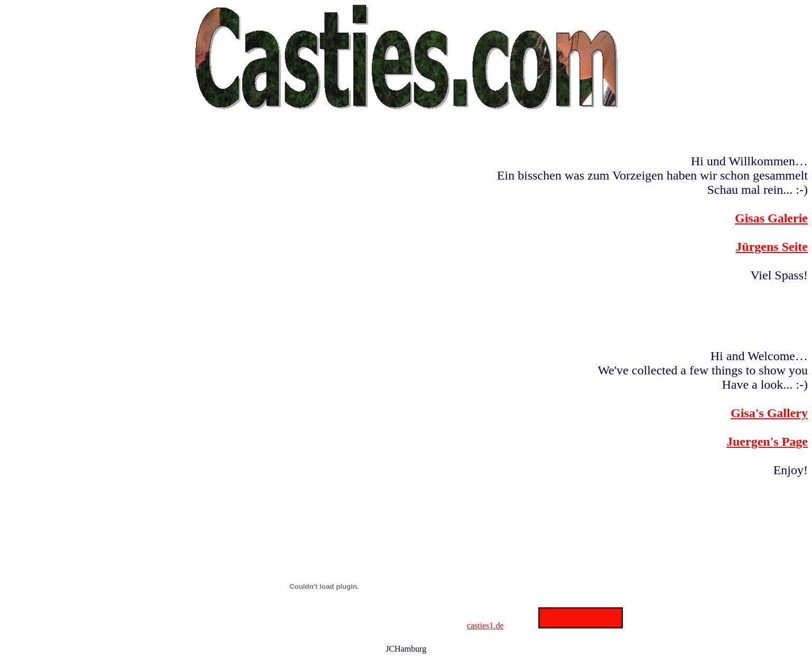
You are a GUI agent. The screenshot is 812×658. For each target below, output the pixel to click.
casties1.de (486, 626)
